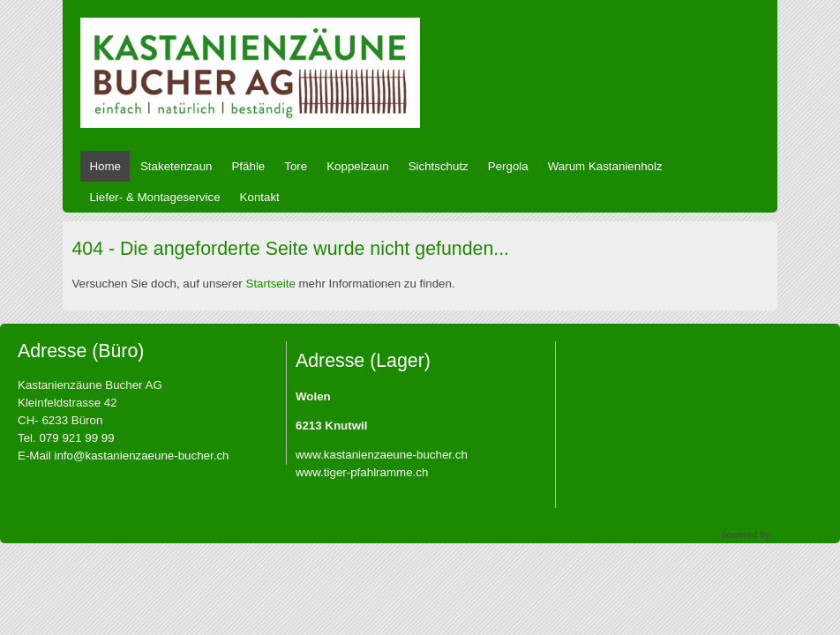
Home (105, 166)
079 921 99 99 (76, 438)
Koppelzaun (357, 166)
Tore (296, 166)
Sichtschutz (439, 166)
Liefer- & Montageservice (154, 197)
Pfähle (248, 166)
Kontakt (260, 197)
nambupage (798, 534)
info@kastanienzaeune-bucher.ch (141, 456)
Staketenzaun (176, 166)
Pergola (508, 166)
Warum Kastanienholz (605, 166)
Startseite (271, 284)
